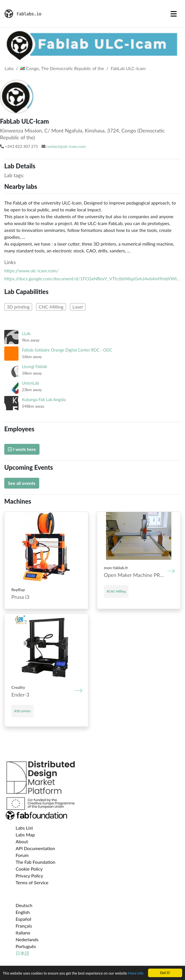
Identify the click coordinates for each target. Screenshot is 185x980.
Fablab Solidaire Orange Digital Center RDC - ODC (67, 350)
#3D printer (22, 711)
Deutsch (24, 905)
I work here (22, 449)
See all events (22, 483)
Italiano (23, 933)
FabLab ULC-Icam (128, 68)
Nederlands (27, 939)
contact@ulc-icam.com (66, 146)
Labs (9, 68)
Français (24, 926)
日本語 (22, 953)
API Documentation (35, 848)
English (23, 912)
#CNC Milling (116, 591)
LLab (26, 333)
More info (136, 974)
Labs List (24, 828)
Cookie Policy (29, 869)
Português (26, 946)
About (22, 841)
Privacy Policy (29, 876)
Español (23, 919)
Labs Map (25, 835)
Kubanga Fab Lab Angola (44, 400)
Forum (22, 855)
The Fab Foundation (36, 862)
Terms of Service (32, 882)
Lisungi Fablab (35, 367)
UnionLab (31, 383)
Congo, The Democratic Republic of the (62, 68)
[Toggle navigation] (174, 14)
